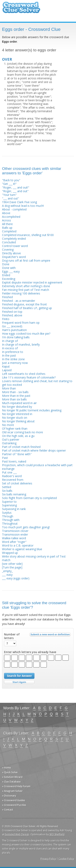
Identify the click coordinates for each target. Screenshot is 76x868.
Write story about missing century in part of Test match (34, 558)
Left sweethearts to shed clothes (24, 374)
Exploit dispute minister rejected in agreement (32, 282)
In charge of (10, 341)
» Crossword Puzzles (14, 805)
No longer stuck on (15, 418)
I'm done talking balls (16, 337)
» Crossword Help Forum (16, 786)
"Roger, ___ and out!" (16, 187)
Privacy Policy (48, 859)
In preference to (13, 352)
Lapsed (7, 370)
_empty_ (7, 571)
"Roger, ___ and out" (15, 191)
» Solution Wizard (12, 777)
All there (7, 224)
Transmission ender (15, 534)
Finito (6, 319)
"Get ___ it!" (9, 184)
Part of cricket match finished (21, 447)
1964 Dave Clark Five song (19, 202)
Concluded (9, 242)
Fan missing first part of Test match (26, 290)
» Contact (8, 810)
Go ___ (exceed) (12, 326)
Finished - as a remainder (19, 301)
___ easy (7, 575)
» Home (6, 768)
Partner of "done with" (17, 454)
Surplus (7, 513)
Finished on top (12, 312)
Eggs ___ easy (11, 271)
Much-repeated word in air (19, 403)
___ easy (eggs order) (16, 578)
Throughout (10, 523)
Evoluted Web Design (17, 834)
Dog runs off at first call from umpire (26, 260)
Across (6, 220)
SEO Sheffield (57, 834)
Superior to (9, 502)
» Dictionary (9, 796)
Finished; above (12, 315)
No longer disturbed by (17, 407)
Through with (11, 520)
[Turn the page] (12, 567)
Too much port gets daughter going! (26, 527)
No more (8, 425)
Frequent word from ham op (21, 323)
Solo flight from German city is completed (29, 498)
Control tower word (15, 246)
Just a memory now (15, 363)
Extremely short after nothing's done (26, 286)
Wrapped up (10, 553)
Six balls (7, 491)
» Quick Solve (10, 772)
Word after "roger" (14, 542)
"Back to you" (11, 180)
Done (6, 264)
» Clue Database (11, 782)
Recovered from (13, 480)
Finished (7, 297)
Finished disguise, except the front (24, 304)
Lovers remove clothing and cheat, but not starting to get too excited (37, 383)
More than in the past (16, 396)
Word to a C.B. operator (18, 545)
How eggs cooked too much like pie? (26, 334)
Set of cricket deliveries (17, 483)
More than (9, 388)
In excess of (10, 348)
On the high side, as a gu (18, 436)
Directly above (11, 253)
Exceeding (9, 279)
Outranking (9, 443)
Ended (6, 275)
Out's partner (11, 439)
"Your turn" (9, 195)
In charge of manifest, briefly (21, 345)
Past (5, 458)
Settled (7, 487)
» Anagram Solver (12, 791)
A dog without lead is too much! (23, 206)
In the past (9, 355)
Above (6, 213)
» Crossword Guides (14, 800)
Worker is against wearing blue (22, 549)
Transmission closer (15, 531)
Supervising (9, 505)
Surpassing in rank (14, 509)
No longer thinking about (18, 421)
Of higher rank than (15, 429)
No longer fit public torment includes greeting (32, 410)
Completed (9, 231)
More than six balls (14, 399)
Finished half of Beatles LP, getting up (27, 308)
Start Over (19, 682)
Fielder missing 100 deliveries (21, 293)
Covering (8, 250)
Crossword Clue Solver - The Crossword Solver (21, 9)
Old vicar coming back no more (22, 432)
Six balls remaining (14, 494)
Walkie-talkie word (14, 538)
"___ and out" (11, 198)
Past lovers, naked (14, 461)
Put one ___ (9, 472)
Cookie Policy (66, 859)
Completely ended (14, 239)
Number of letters (12, 636)
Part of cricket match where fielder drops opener (34, 450)
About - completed (14, 209)
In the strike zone (13, 359)
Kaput (6, 366)
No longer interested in (17, 414)
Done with (9, 268)
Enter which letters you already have (30, 652)
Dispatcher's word (14, 257)
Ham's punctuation (14, 330)
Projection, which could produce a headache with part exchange (37, 467)
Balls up (7, 228)
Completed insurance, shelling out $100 (28, 235)
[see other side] (12, 564)
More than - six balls (15, 392)
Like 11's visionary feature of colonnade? (29, 377)
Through (8, 516)
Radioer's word (12, 476)
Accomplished (11, 217)
